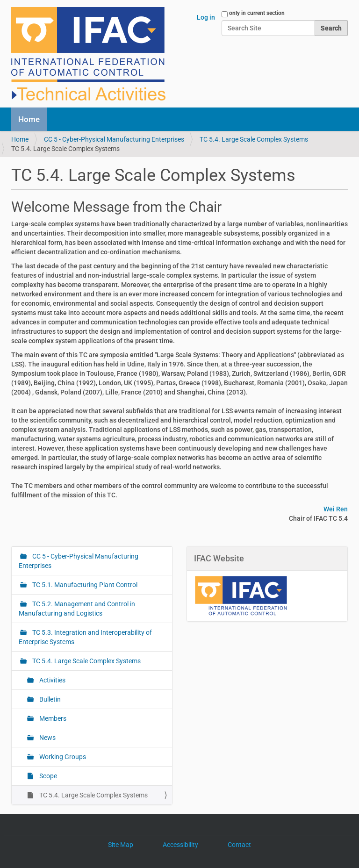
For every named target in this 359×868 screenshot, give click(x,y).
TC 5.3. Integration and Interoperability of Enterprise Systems (85, 637)
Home (29, 119)
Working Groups (62, 757)
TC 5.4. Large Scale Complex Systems (254, 139)
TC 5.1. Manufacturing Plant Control (84, 585)
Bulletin (49, 699)
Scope (47, 776)
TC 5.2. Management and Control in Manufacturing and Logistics (77, 609)
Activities (52, 680)
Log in (206, 17)
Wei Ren (336, 509)
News (47, 738)
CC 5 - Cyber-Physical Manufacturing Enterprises (114, 139)
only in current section (257, 13)
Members (52, 718)
